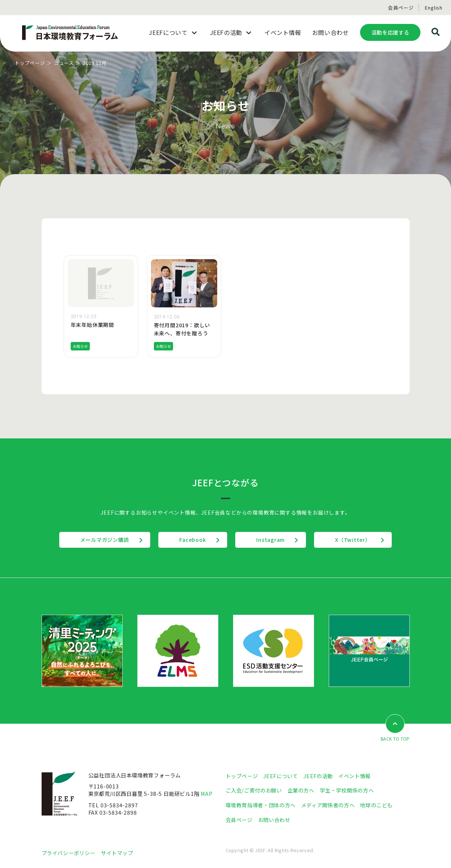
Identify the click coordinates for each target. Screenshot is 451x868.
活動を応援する (390, 32)
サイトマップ (117, 852)
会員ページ (401, 8)
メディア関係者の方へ (328, 804)
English (434, 8)
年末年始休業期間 (92, 325)
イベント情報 (355, 775)
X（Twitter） (356, 539)
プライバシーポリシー (68, 852)
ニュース (64, 63)
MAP (207, 793)
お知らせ (81, 346)
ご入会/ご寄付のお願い (254, 790)
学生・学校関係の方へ (347, 790)
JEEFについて (281, 775)
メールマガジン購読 (102, 539)
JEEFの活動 (318, 775)
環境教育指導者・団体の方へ (261, 804)
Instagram (272, 539)
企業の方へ (301, 790)
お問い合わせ (274, 818)
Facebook (192, 539)
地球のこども (376, 804)
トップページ (30, 63)
